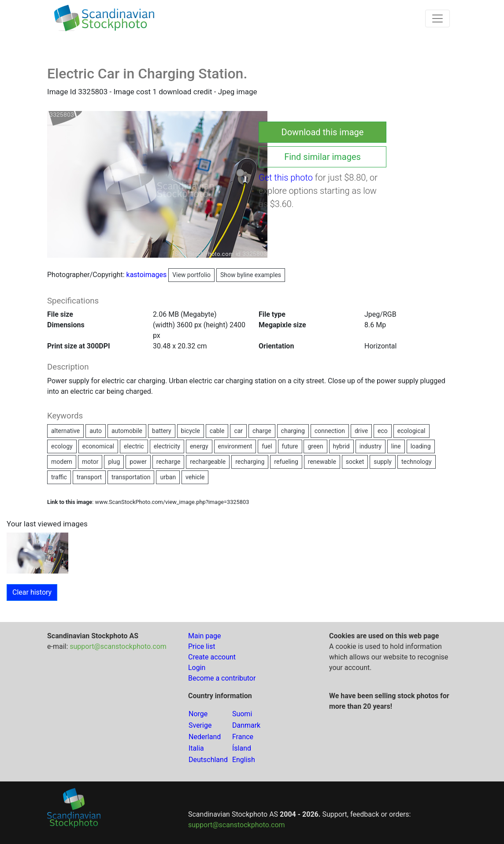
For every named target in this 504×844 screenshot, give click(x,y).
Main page (205, 636)
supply (383, 462)
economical (98, 446)
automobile (127, 431)
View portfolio (191, 275)
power (138, 462)
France (243, 737)
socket (355, 462)
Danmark (246, 725)
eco (383, 431)
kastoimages (171, 275)
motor (90, 462)
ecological (411, 431)
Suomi (242, 714)
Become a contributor (222, 678)
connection (330, 431)
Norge (198, 714)
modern (62, 462)
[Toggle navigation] (437, 19)
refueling (286, 462)
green (315, 446)
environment (235, 446)
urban (168, 477)
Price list (202, 646)
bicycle (191, 431)
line (396, 446)
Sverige (200, 725)
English (244, 760)
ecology (62, 446)
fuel (267, 446)
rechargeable (208, 462)
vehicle (195, 477)
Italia (196, 748)
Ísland (242, 748)
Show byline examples (251, 275)
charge (262, 431)
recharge (169, 462)
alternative (65, 431)
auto (96, 431)
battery (162, 431)
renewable (322, 462)
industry (371, 446)
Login (197, 668)
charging (293, 431)
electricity (167, 446)
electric (134, 446)
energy (199, 446)
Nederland (205, 737)
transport (89, 477)
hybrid (341, 446)
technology (417, 462)
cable (217, 431)
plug (114, 462)
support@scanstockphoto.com (118, 646)
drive (361, 431)
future (290, 446)
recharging (250, 462)
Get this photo (286, 178)
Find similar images (322, 157)
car (238, 431)
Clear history (32, 592)
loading (421, 446)
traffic (59, 477)
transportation (131, 477)
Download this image (323, 132)
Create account (212, 657)
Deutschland (208, 760)
